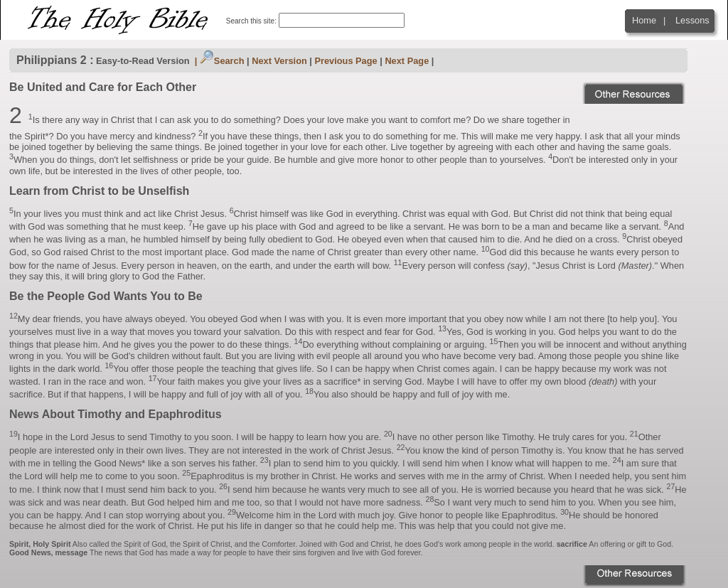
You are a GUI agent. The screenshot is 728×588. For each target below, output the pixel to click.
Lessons (692, 20)
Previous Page (346, 61)
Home (644, 20)
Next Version (279, 61)
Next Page (407, 61)
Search (222, 61)
